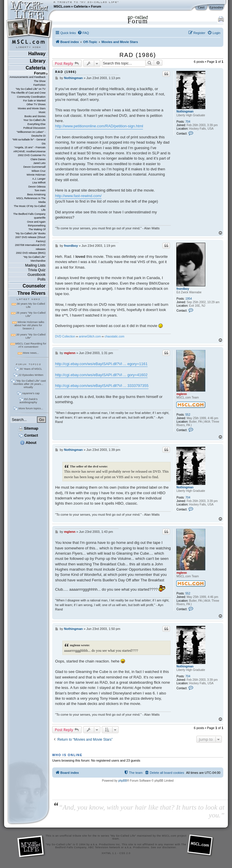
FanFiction (39, 85)
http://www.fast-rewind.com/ (78, 196)
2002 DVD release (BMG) (31, 253)
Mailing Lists (35, 265)
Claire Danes (38, 159)
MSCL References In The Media (31, 200)
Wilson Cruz (39, 171)
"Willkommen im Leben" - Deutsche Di (31, 134)
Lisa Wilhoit (39, 183)
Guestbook (37, 275)
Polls (41, 279)
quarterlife (40, 218)
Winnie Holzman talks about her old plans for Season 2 (29, 325)
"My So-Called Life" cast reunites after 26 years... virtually (30, 384)
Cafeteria (81, 6)
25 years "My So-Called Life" (31, 314)
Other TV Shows (36, 104)
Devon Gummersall (34, 167)
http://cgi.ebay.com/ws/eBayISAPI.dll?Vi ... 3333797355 (102, 386)
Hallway (37, 54)
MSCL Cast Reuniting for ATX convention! (31, 345)
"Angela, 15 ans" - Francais (30, 147)
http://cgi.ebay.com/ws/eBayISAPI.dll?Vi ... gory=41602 (101, 375)
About (28, 443)
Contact (28, 435)
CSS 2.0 (125, 853)
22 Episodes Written (31, 375)
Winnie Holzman (36, 175)
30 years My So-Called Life (31, 305)
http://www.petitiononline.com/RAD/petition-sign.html (99, 126)
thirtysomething (37, 226)
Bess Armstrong (36, 194)
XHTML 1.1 (109, 853)
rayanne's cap (31, 393)
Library (38, 61)
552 (188, 415)
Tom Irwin (40, 190)
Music (42, 112)
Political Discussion (34, 128)
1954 (188, 299)
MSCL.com (62, 6)
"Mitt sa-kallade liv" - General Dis (29, 141)
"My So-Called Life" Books (30, 233)
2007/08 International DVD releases (30, 247)
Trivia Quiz (37, 270)
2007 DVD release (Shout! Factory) (30, 239)
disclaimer (169, 847)
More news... (31, 353)
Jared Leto (39, 163)
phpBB (123, 781)
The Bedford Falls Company (29, 214)
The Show (40, 81)
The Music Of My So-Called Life (30, 208)
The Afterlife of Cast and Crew (28, 93)
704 (188, 122)
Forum (96, 6)
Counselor (34, 286)
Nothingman (185, 111)
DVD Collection (65, 336)
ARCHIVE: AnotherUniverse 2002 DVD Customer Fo (29, 153)
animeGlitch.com (90, 336)
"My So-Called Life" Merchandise (34, 259)
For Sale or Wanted (34, 101)
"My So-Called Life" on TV (31, 89)
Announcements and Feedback (28, 77)
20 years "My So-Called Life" (31, 336)
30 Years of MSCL (31, 369)
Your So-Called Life (34, 120)
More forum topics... (31, 408)
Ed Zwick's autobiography (28, 401)
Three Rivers (31, 293)
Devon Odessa (37, 187)
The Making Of (37, 229)
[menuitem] (83, 33)
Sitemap (28, 428)
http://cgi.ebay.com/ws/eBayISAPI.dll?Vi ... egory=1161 (101, 364)
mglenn (182, 394)
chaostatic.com (115, 336)
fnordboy (183, 289)
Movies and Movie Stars (32, 108)
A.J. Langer (39, 179)
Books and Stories (35, 116)
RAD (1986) (138, 55)
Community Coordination (31, 97)
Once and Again (36, 222)
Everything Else (37, 124)
